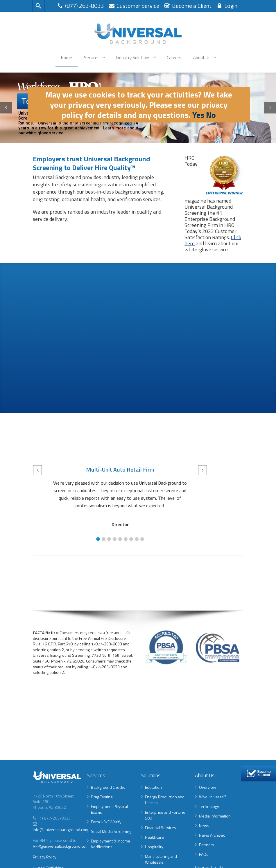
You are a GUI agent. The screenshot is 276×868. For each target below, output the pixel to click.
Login (227, 6)
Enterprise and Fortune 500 (165, 815)
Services (95, 58)
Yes (198, 115)
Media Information (215, 816)
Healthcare (154, 837)
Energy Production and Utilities (165, 800)
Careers (174, 58)
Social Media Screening (111, 831)
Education (153, 787)
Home (67, 58)
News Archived (212, 835)
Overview (208, 787)
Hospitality (154, 847)
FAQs (204, 854)
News (204, 825)
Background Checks (108, 787)
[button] (98, 539)
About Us (205, 58)
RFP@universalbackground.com (61, 846)
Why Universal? (213, 797)
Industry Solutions (136, 58)
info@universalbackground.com (61, 830)
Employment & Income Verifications (111, 844)
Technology (209, 806)
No (211, 115)
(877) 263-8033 (80, 6)
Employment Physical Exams (109, 809)
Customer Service (134, 6)
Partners (207, 845)
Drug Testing (102, 797)
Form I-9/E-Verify (106, 822)
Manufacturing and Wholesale (161, 859)
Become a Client (188, 6)
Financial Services (161, 828)
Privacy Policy (45, 857)
